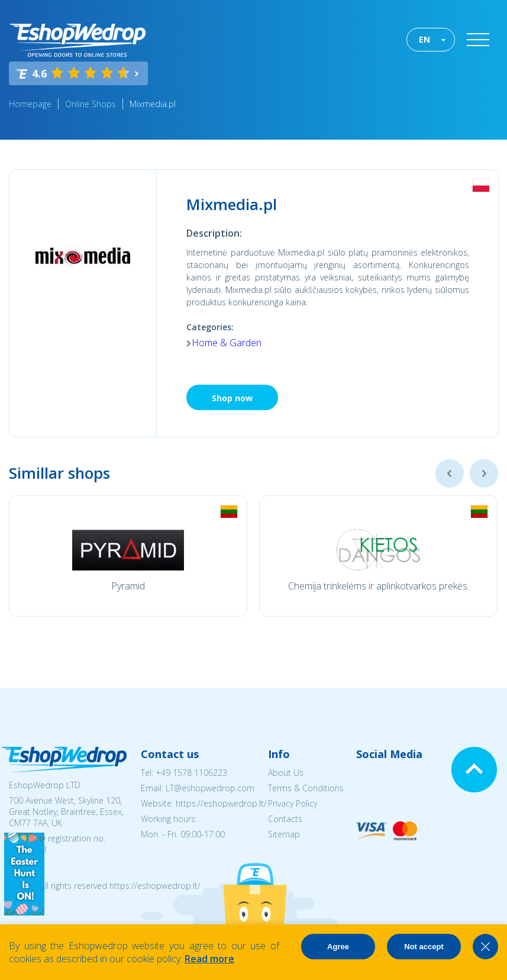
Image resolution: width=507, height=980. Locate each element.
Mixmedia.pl (153, 104)
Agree (338, 947)
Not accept (424, 947)
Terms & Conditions (306, 788)
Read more (209, 959)
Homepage (30, 104)
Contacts (285, 819)
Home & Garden (227, 343)
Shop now (232, 398)
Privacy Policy (293, 803)
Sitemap (284, 834)
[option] (128, 556)
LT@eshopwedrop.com (210, 788)
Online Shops (91, 104)
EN (424, 39)
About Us (286, 773)
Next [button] (484, 473)
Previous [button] (450, 473)
